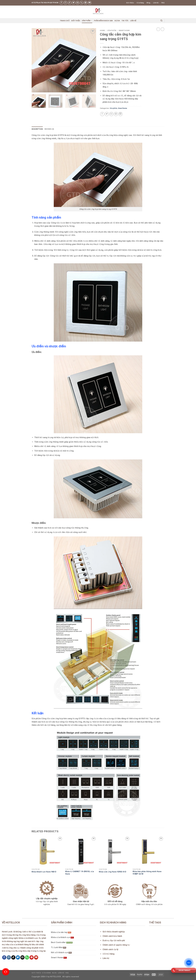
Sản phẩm (87, 21)
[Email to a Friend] (111, 114)
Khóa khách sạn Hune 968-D (44, 872)
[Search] (161, 21)
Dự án (117, 21)
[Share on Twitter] (107, 114)
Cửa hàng (140, 3)
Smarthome (124, 30)
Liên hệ (156, 3)
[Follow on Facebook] (61, 3)
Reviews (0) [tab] (49, 129)
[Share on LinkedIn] (120, 114)
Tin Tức (125, 21)
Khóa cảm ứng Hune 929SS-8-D (113, 872)
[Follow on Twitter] (73, 3)
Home (102, 30)
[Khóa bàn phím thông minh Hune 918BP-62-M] (148, 852)
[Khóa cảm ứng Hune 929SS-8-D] (115, 852)
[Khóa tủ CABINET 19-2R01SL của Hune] (81, 852)
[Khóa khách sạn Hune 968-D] (47, 852)
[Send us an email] (77, 3)
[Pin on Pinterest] (116, 114)
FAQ (163, 3)
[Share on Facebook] (102, 114)
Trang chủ (65, 21)
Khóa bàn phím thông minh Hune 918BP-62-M (147, 873)
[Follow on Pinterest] (86, 3)
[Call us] (81, 3)
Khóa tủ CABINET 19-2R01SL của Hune (80, 873)
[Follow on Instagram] (65, 3)
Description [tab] (37, 129)
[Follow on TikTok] (69, 3)
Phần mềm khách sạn (103, 21)
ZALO (189, 963)
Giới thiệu (130, 3)
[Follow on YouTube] (90, 3)
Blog (148, 3)
